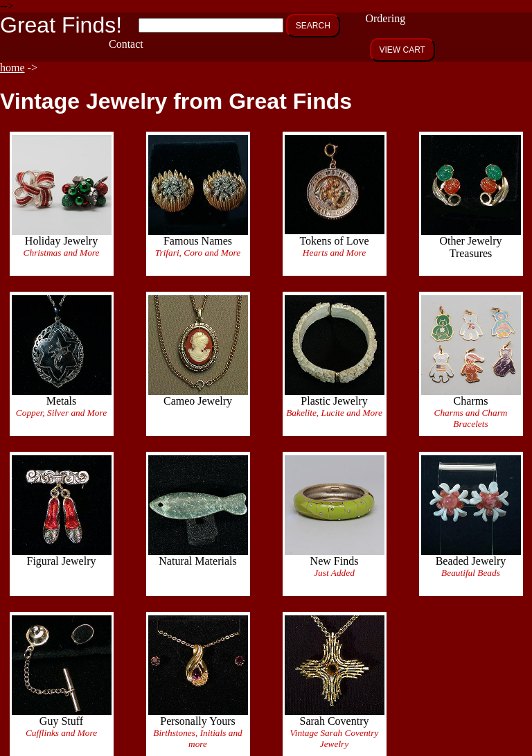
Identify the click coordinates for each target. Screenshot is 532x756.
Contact (126, 44)
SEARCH (313, 26)
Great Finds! (61, 25)
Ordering (385, 18)
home (12, 68)
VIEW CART (402, 50)
